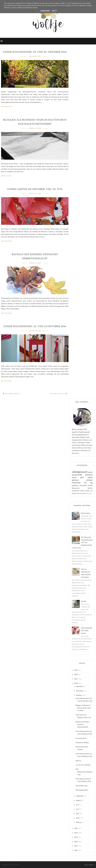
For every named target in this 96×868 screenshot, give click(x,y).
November (80, 691)
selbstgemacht (80, 472)
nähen (90, 477)
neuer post (80, 477)
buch (90, 493)
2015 (76, 828)
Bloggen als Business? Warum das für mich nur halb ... (83, 708)
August (79, 800)
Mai (77, 813)
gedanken (76, 485)
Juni (78, 809)
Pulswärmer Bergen (82, 742)
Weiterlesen (6, 107)
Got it (54, 11)
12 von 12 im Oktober (83, 765)
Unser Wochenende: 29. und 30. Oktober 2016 (35, 52)
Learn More (45, 11)
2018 (76, 674)
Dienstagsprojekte (82, 790)
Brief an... (79, 761)
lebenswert (80, 488)
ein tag (88, 483)
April (78, 818)
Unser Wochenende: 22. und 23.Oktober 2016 (35, 326)
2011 (76, 846)
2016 (76, 683)
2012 (76, 842)
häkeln (83, 491)
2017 (76, 679)
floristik (90, 485)
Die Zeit (84, 601)
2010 (76, 850)
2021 (76, 670)
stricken (89, 480)
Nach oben (90, 865)
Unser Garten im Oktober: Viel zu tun (35, 189)
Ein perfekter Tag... (82, 786)
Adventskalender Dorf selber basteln (87, 630)
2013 (76, 837)
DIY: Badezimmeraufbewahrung (84, 772)
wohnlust (89, 475)
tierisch (90, 488)
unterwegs (83, 485)
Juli (77, 805)
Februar (79, 822)
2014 (76, 833)
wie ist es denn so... (83, 493)
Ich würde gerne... (82, 738)
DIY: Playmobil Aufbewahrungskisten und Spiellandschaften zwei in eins (82, 542)
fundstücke (76, 491)
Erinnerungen (86, 513)
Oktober (79, 695)
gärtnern (79, 480)
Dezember (80, 686)
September (80, 796)
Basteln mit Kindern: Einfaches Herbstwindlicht (83, 724)
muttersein (78, 483)
